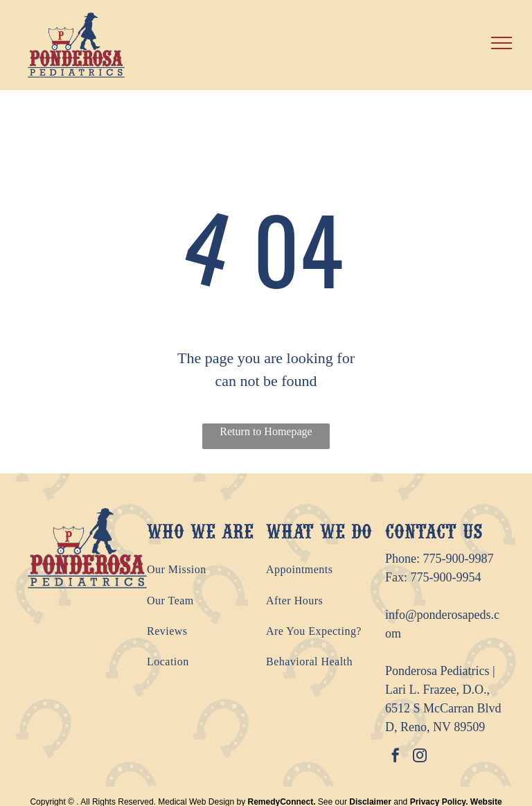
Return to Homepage (266, 431)
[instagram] (420, 757)
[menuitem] (206, 570)
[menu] (502, 43)
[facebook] (396, 757)
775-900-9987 (459, 559)
